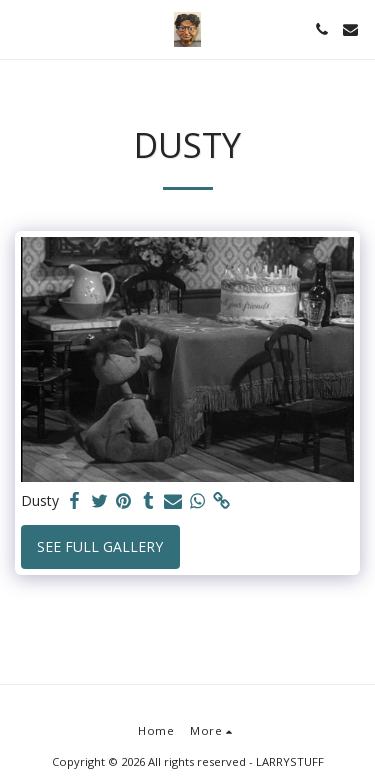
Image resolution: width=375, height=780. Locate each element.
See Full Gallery (100, 546)
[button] (22, 28)
